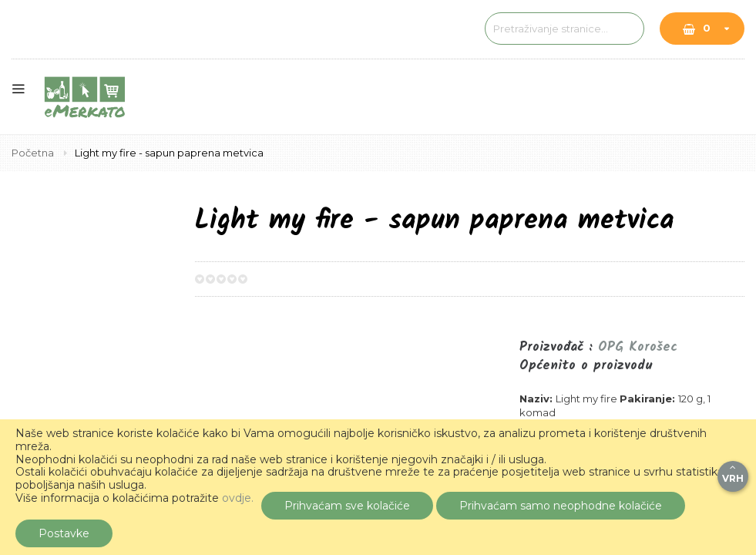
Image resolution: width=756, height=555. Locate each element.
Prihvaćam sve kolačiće (347, 506)
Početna (34, 153)
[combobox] (521, 29)
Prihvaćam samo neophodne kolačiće (561, 506)
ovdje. (238, 498)
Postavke (64, 533)
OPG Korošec (638, 347)
